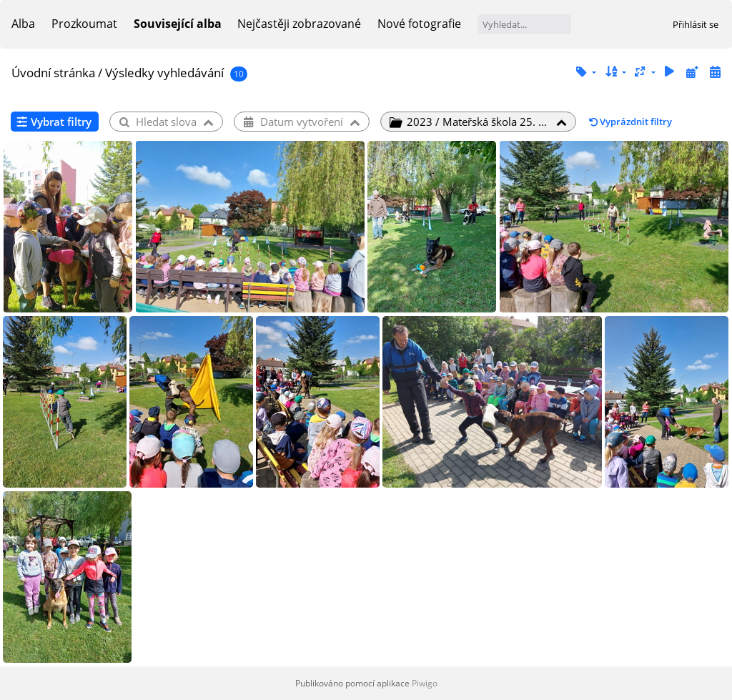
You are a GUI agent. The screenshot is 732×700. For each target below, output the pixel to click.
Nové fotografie (419, 24)
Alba (23, 24)
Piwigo (425, 683)
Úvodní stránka (53, 73)
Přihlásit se (696, 24)
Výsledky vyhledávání (164, 73)
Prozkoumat (84, 24)
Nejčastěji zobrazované (299, 24)
